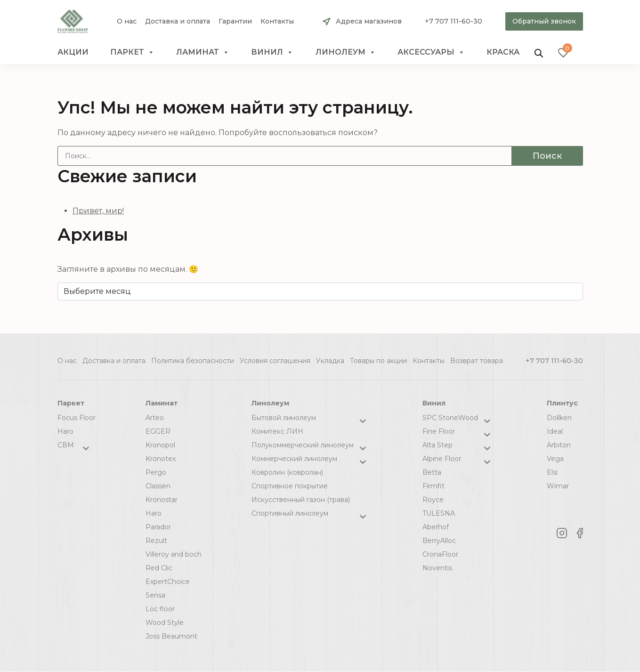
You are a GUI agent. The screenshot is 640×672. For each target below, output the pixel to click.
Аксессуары (431, 52)
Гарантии (235, 21)
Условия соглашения (275, 361)
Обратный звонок (544, 21)
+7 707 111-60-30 (454, 21)
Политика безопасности (193, 361)
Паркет (132, 52)
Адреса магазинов (369, 21)
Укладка (330, 361)
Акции (73, 52)
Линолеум (346, 52)
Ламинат (203, 52)
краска (503, 52)
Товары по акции (378, 361)
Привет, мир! (98, 211)
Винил (272, 52)
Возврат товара (477, 361)
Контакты (277, 21)
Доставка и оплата (178, 21)
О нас (127, 21)
